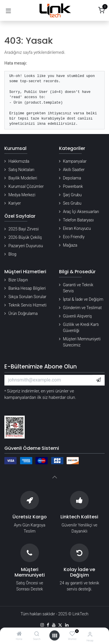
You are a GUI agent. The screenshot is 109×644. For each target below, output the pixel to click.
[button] (99, 380)
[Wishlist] (72, 634)
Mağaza (70, 245)
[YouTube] (54, 625)
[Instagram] (42, 625)
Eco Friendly (74, 237)
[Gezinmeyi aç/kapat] (8, 10)
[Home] (19, 634)
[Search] (37, 634)
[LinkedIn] (67, 625)
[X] (60, 625)
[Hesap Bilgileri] (90, 634)
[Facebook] (48, 625)
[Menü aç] (55, 636)
